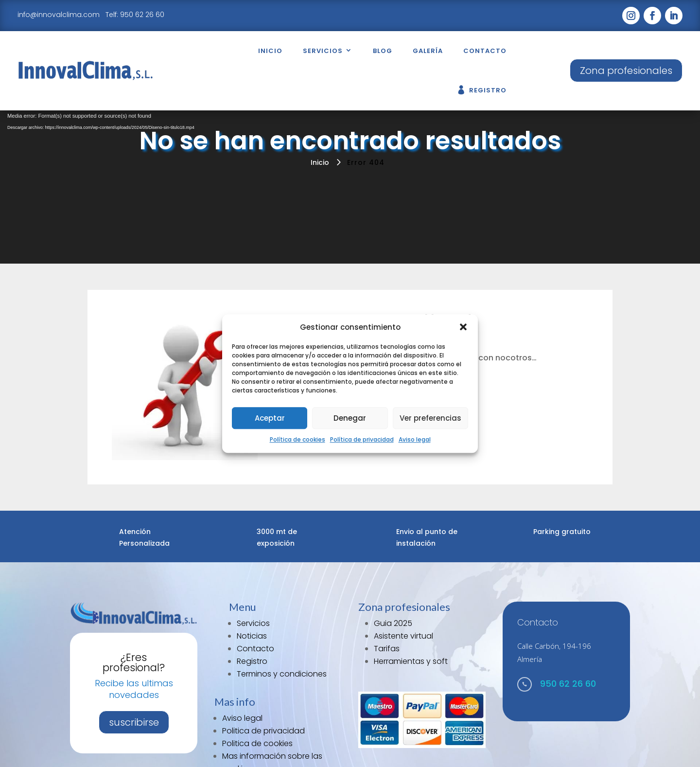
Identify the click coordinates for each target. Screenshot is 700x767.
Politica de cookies (257, 743)
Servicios (323, 51)
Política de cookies (297, 440)
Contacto (485, 51)
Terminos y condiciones (282, 674)
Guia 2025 (393, 623)
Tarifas (387, 649)
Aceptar (270, 418)
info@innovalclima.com (60, 15)
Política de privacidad (362, 440)
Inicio (270, 51)
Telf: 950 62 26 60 (135, 15)
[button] (463, 327)
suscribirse (134, 722)
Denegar (350, 418)
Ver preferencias (430, 418)
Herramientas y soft (411, 661)
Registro (488, 90)
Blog (383, 51)
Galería (428, 51)
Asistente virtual (403, 636)
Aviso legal (415, 440)
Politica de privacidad (263, 731)
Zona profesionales (626, 71)
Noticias (252, 636)
